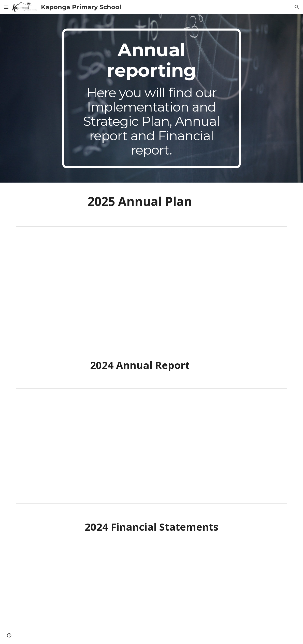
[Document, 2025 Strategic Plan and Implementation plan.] (152, 284)
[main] (152, 98)
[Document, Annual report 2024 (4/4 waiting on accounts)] (152, 446)
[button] (6, 7)
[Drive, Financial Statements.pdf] (152, 594)
